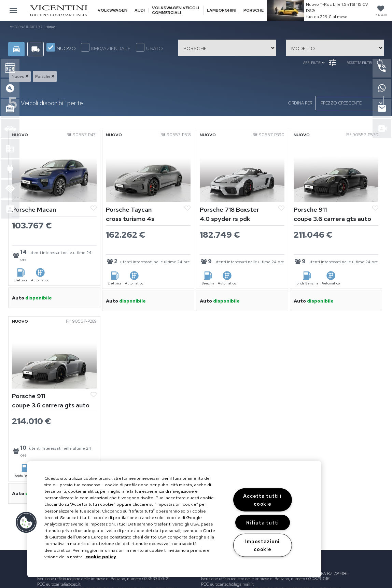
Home (50, 27)
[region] (174, 519)
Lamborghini (222, 10)
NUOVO (61, 47)
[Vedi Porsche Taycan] (148, 170)
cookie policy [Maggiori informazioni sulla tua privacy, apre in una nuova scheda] (101, 557)
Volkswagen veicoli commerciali (176, 10)
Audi (140, 10)
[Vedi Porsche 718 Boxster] (242, 170)
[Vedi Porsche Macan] (54, 170)
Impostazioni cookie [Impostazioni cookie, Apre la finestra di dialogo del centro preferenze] (262, 545)
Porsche (254, 10)
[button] (26, 522)
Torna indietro (26, 27)
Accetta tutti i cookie (262, 500)
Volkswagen (113, 10)
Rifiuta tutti (263, 523)
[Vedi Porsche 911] (336, 170)
